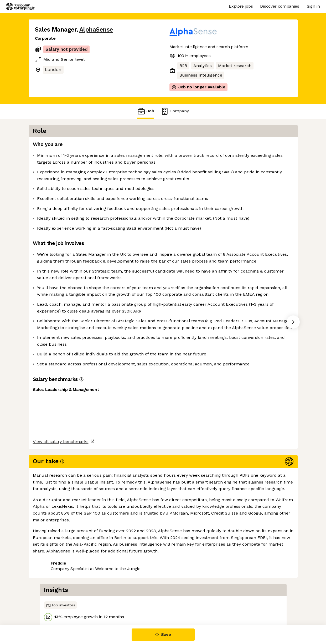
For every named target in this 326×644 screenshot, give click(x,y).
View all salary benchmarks (61, 583)
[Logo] (20, 7)
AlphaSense (96, 30)
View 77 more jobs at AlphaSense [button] (105, 603)
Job (146, 111)
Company (175, 111)
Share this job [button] (49, 603)
